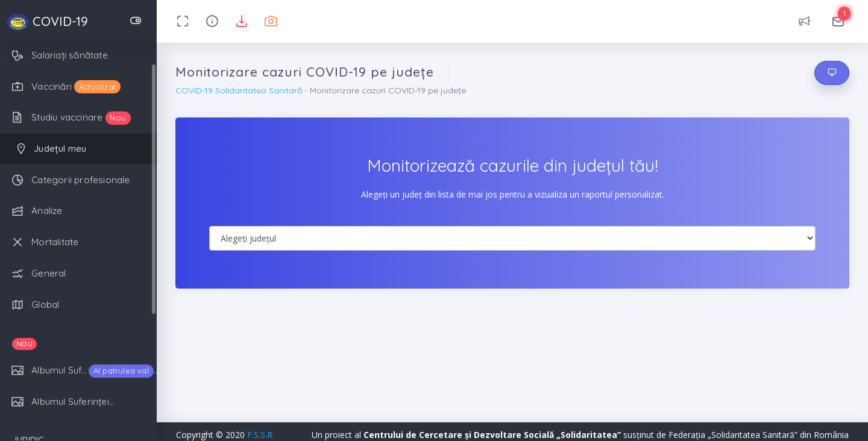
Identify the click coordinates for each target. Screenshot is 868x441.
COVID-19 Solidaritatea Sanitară (239, 90)
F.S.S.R (260, 435)
